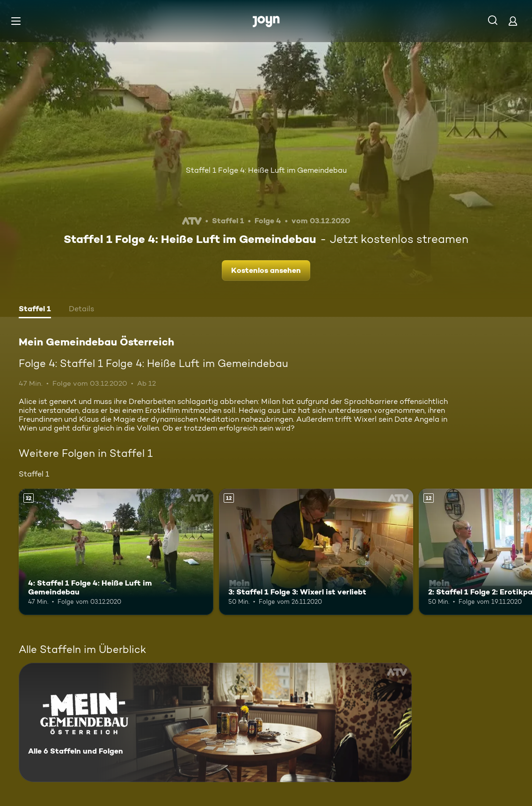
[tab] (35, 310)
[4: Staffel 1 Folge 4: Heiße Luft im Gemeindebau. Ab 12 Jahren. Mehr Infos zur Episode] (116, 552)
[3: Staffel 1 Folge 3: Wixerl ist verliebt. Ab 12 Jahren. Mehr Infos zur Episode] (316, 552)
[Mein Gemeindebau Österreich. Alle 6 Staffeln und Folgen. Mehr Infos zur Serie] (215, 722)
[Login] (513, 21)
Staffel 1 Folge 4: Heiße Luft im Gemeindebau (266, 170)
